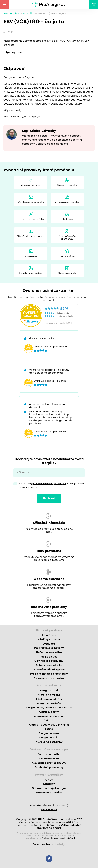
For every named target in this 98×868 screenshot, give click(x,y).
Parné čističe (67, 256)
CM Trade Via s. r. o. (51, 819)
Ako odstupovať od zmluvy (49, 763)
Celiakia (49, 721)
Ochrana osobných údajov (49, 788)
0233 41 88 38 (49, 810)
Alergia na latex (49, 734)
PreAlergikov (12, 14)
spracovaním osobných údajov (49, 484)
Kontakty (49, 784)
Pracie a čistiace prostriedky (49, 674)
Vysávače (31, 256)
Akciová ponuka (31, 185)
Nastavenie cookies (49, 793)
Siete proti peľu (67, 273)
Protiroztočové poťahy (31, 219)
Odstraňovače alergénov (67, 238)
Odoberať (49, 498)
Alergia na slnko (49, 738)
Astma (49, 729)
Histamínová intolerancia (49, 716)
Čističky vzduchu (67, 185)
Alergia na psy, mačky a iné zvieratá (49, 708)
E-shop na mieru (42, 844)
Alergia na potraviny (49, 742)
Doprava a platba (49, 754)
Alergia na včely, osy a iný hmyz (49, 725)
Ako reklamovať (49, 759)
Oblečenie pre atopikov (31, 236)
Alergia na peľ (49, 691)
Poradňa (29, 14)
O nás (49, 780)
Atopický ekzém (49, 712)
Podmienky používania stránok (59, 838)
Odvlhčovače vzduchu (31, 202)
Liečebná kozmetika (31, 273)
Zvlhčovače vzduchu (67, 202)
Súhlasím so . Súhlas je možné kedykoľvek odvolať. (51, 486)
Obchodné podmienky (49, 767)
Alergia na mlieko (49, 695)
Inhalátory (67, 219)
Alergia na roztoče (49, 703)
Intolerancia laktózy (49, 699)
